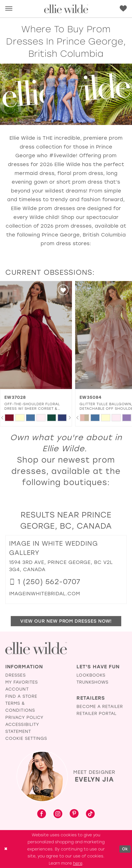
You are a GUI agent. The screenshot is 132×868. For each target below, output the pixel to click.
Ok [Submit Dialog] (125, 849)
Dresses (15, 675)
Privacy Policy (24, 717)
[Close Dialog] (6, 849)
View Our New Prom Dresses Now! (66, 621)
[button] (9, 9)
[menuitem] (9, 9)
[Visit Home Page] (66, 9)
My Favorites (22, 682)
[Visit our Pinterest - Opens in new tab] (74, 814)
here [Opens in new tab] (78, 863)
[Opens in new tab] (45, 594)
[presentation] (36, 335)
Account (17, 689)
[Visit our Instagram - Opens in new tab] (58, 814)
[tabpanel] (9, 418)
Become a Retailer (100, 707)
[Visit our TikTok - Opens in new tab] (90, 814)
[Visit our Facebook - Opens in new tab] (42, 814)
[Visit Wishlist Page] (123, 8)
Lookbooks (91, 675)
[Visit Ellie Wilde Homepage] (36, 648)
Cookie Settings (26, 738)
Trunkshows (92, 682)
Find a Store (21, 696)
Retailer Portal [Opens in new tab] (96, 714)
